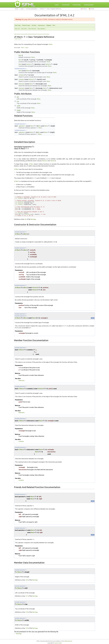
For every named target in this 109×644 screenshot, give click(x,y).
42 (25, 219)
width (19, 106)
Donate (92, 9)
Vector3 (53, 161)
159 (27, 628)
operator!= (22, 132)
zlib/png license (68, 641)
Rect (20, 55)
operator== (22, 126)
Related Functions (37, 34)
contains (21, 75)
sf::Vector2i (19, 202)
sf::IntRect (19, 198)
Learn (57, 5)
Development (89, 5)
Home (17, 9)
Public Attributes (29, 34)
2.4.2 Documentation (32, 9)
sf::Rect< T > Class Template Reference (50, 9)
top (18, 101)
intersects (22, 84)
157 (27, 596)
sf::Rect (31, 164)
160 (27, 580)
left (18, 97)
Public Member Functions (19, 34)
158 (27, 612)
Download (66, 5)
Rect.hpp (25, 48)
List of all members (45, 34)
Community (77, 5)
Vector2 (29, 64)
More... (51, 44)
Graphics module (18, 39)
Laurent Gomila (58, 643)
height (19, 110)
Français (85, 9)
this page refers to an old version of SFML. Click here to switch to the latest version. (44, 19)
